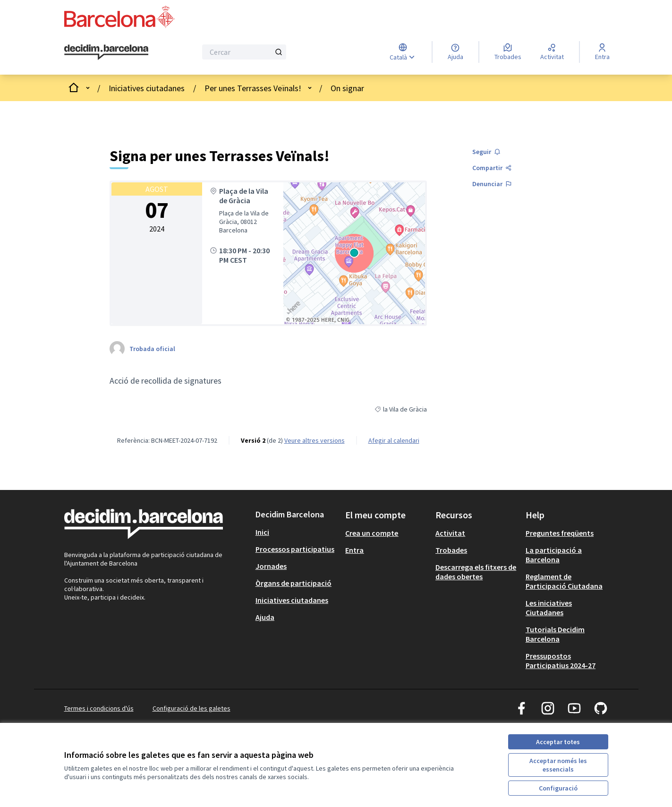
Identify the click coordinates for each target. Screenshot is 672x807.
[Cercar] (244, 52)
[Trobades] (508, 52)
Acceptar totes (558, 742)
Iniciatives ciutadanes (147, 88)
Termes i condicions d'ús (99, 708)
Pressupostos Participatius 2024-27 (561, 661)
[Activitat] (552, 52)
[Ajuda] (455, 52)
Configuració (558, 788)
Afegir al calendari (394, 440)
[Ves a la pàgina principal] (106, 52)
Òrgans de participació (293, 583)
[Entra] (602, 52)
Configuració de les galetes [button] (191, 708)
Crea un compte (372, 533)
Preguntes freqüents (560, 533)
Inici (262, 532)
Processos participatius (295, 549)
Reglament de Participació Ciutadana (564, 581)
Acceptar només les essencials (558, 765)
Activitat (450, 533)
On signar (347, 88)
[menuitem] (297, 532)
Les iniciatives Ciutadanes (549, 608)
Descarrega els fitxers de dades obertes (476, 572)
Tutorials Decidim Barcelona (555, 634)
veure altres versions (315, 440)
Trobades (451, 550)
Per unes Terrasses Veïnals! (253, 88)
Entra (354, 550)
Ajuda (265, 617)
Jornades (271, 566)
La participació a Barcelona (554, 555)
